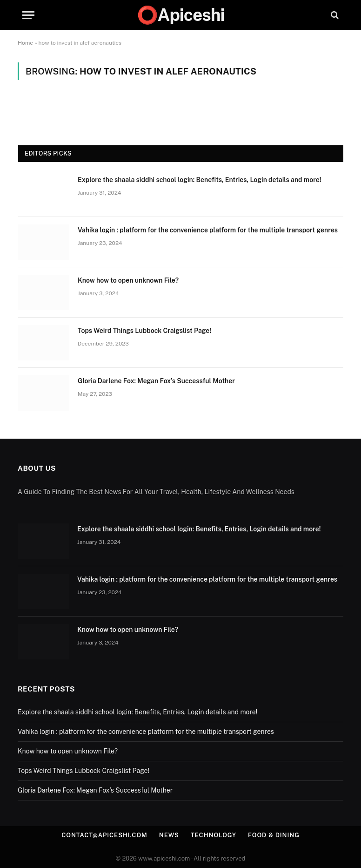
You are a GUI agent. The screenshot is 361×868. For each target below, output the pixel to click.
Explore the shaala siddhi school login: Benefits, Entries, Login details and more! (199, 180)
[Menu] (28, 15)
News (169, 835)
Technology (214, 835)
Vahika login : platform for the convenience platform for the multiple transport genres (208, 230)
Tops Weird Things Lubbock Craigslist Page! (144, 331)
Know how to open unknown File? (128, 280)
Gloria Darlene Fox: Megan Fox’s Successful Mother (156, 381)
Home (25, 43)
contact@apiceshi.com (104, 835)
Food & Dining (274, 835)
